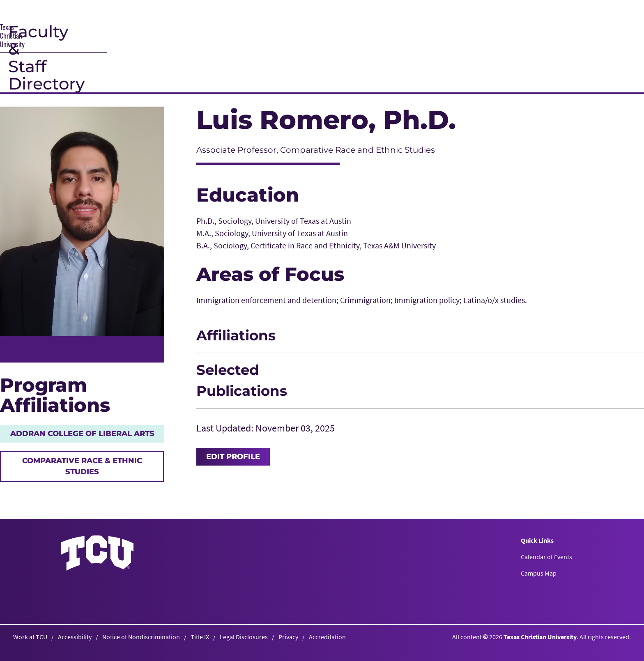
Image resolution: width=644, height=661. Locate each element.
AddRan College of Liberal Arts (82, 434)
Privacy (288, 637)
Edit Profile (233, 457)
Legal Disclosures (244, 637)
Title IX (200, 637)
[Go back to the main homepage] (97, 553)
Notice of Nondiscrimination (141, 637)
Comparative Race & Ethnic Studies (82, 466)
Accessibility (75, 637)
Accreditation (327, 637)
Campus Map (539, 573)
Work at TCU (30, 637)
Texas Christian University (540, 637)
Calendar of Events (546, 557)
